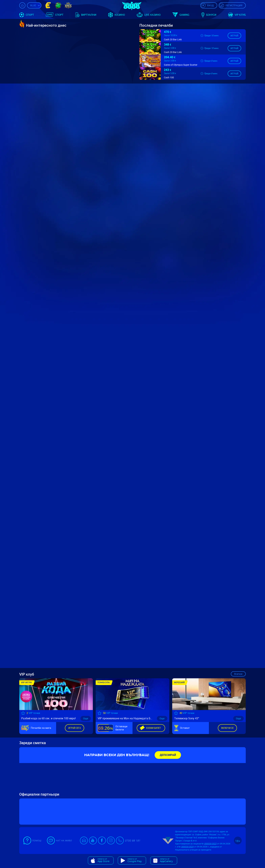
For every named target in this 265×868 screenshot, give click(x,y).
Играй (234, 36)
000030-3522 (210, 844)
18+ (238, 841)
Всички (238, 674)
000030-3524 (187, 847)
